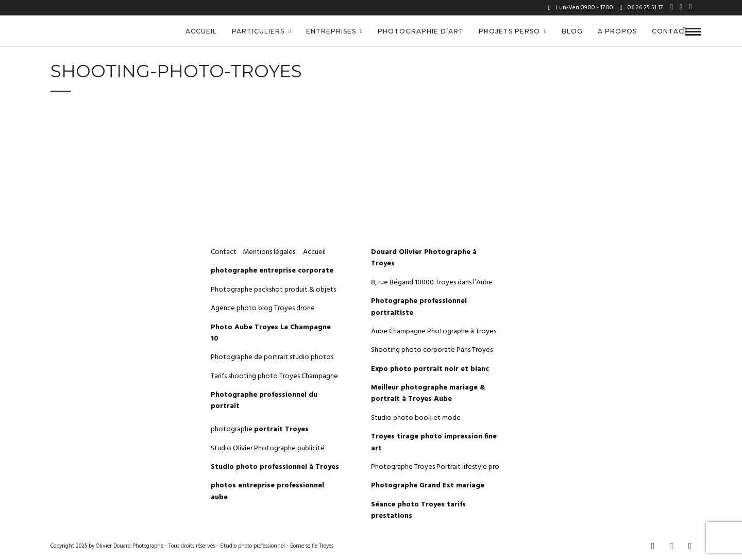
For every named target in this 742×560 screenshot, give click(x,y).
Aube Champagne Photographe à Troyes (434, 332)
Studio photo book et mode (416, 418)
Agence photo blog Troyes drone (263, 308)
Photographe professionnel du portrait (264, 401)
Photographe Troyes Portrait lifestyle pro (435, 467)
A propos (617, 31)
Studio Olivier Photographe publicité (268, 448)
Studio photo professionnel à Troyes (275, 467)
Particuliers (258, 31)
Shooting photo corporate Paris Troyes (432, 350)
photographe (260, 429)
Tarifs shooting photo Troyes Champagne (274, 376)
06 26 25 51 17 (641, 8)
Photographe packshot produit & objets (273, 290)
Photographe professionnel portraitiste (419, 307)
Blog (572, 31)
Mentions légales (270, 252)
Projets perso (509, 31)
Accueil (201, 31)
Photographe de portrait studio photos (272, 357)
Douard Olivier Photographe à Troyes (424, 258)
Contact (670, 31)
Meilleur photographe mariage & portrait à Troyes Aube (428, 393)
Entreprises (331, 31)
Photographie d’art (421, 31)
